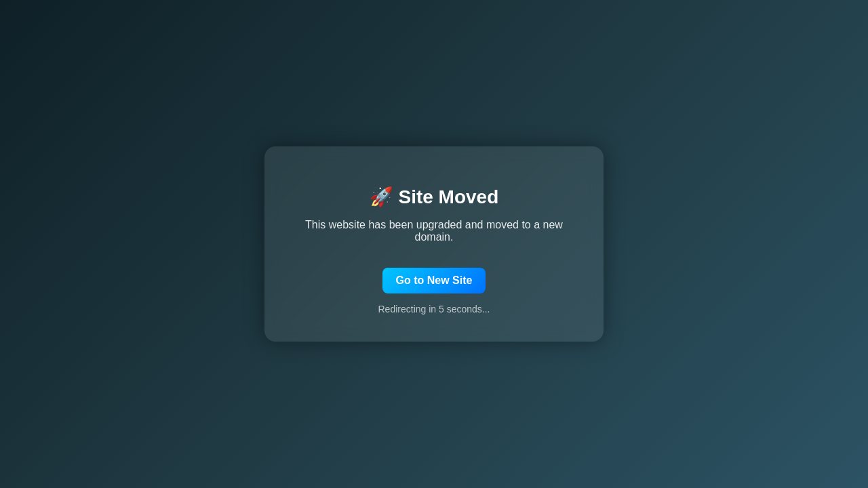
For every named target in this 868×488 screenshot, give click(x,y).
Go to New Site (434, 280)
